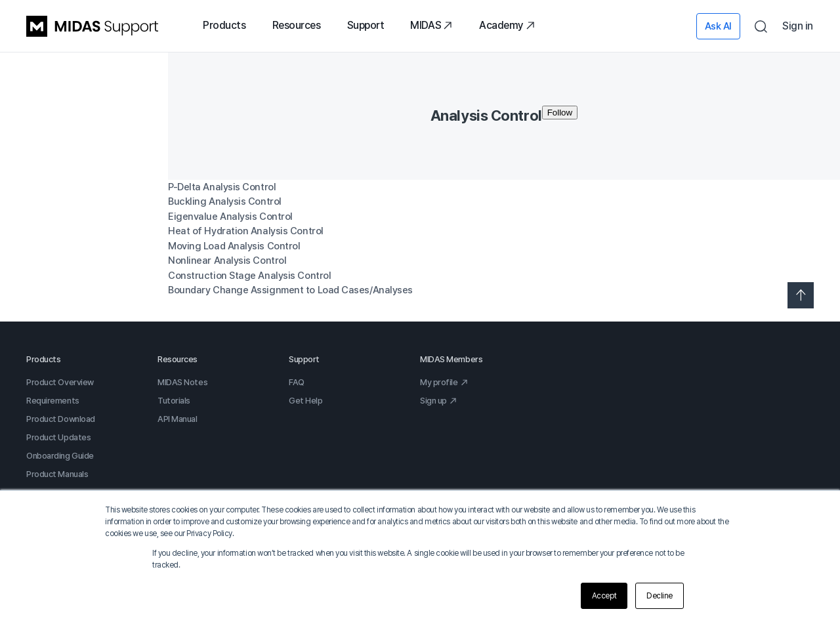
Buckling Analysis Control (225, 201)
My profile (444, 382)
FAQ (297, 382)
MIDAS (431, 25)
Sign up (439, 401)
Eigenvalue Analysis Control (230, 217)
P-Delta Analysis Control (222, 187)
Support (366, 25)
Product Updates (58, 437)
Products (224, 25)
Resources (297, 25)
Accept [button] (604, 596)
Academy (507, 25)
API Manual (178, 419)
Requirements (53, 401)
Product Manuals (57, 474)
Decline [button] (660, 596)
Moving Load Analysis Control (234, 246)
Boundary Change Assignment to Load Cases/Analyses (290, 290)
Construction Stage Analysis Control (249, 276)
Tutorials (174, 401)
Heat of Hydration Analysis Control (246, 231)
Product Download (61, 419)
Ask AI (718, 26)
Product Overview (60, 382)
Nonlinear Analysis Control (227, 261)
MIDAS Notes (182, 382)
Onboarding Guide (60, 456)
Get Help (305, 401)
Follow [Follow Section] (560, 113)
